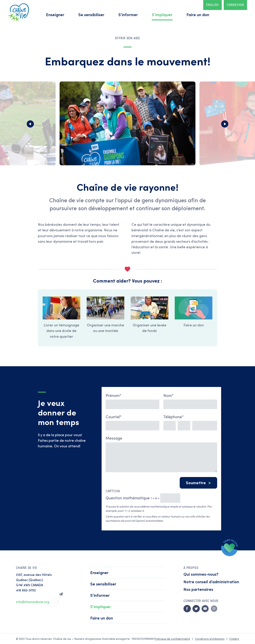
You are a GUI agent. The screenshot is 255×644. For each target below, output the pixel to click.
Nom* (168, 395)
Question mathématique (128, 498)
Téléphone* (174, 417)
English (212, 5)
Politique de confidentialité (172, 639)
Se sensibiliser (91, 14)
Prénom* (113, 395)
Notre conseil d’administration (211, 582)
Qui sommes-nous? (201, 574)
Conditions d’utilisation (210, 639)
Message (114, 438)
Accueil (19, 12)
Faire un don (198, 14)
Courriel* (114, 417)
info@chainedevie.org (33, 602)
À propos (191, 568)
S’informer (128, 14)
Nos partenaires (198, 589)
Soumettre (196, 483)
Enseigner (55, 14)
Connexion (235, 5)
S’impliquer (162, 14)
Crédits (234, 639)
